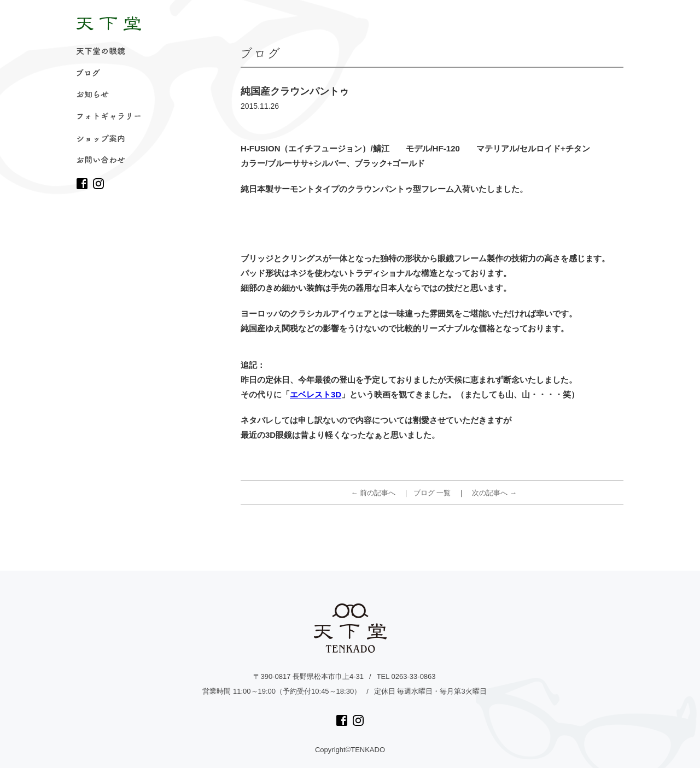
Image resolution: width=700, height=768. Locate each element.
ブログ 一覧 (432, 493)
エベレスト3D (316, 394)
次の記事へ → (494, 493)
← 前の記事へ (374, 493)
